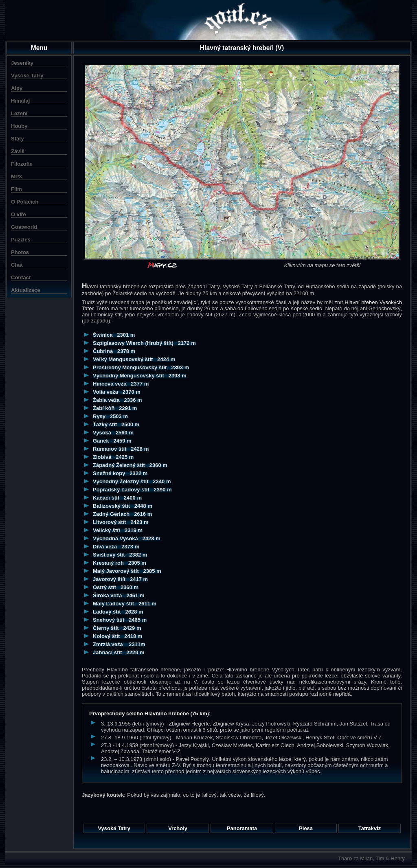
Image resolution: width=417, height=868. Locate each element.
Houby (19, 126)
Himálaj (20, 101)
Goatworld (24, 227)
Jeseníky (22, 63)
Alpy (17, 88)
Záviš (18, 151)
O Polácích (25, 202)
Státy (18, 139)
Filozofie (22, 164)
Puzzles (21, 240)
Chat (17, 265)
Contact (21, 277)
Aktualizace (26, 290)
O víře (19, 214)
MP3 (16, 176)
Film (16, 189)
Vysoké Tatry (27, 76)
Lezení (19, 113)
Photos (20, 252)
